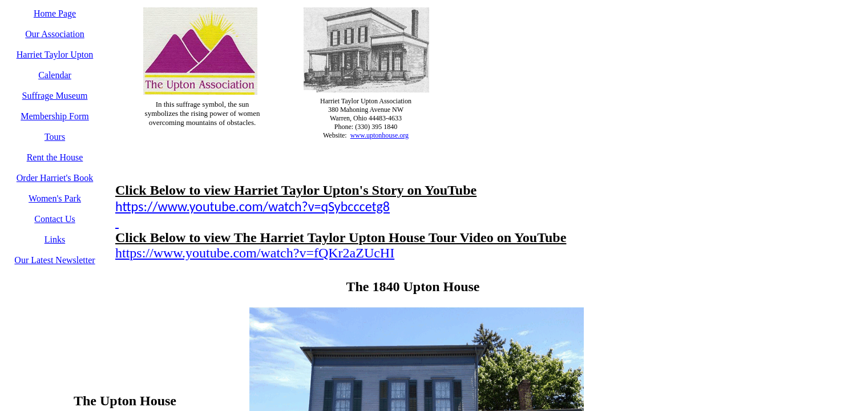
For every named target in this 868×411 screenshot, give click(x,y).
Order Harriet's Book (55, 178)
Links (55, 239)
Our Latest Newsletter (54, 260)
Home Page (55, 13)
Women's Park (55, 198)
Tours (55, 137)
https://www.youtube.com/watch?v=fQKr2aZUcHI (255, 253)
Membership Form (55, 116)
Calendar (55, 75)
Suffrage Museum (55, 96)
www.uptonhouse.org (380, 135)
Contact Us (55, 219)
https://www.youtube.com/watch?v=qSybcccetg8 (253, 206)
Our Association (55, 34)
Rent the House (55, 157)
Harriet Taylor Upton (55, 55)
